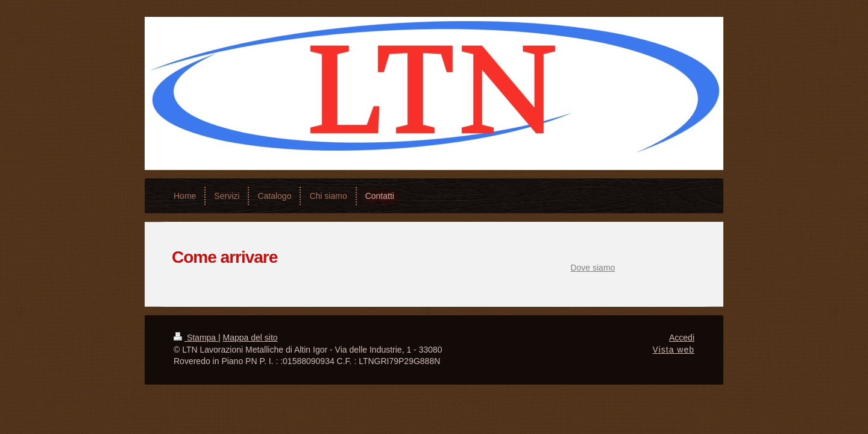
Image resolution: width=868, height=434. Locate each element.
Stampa (196, 338)
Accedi (682, 338)
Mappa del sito (250, 338)
